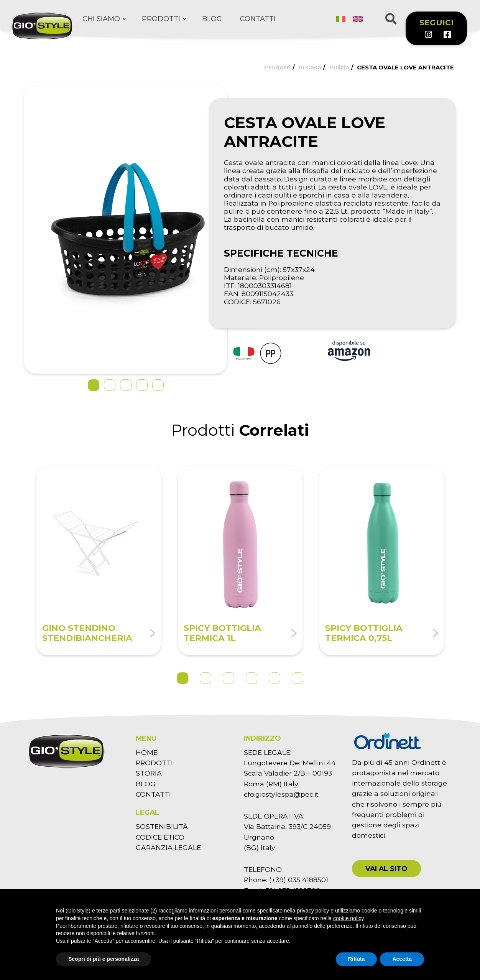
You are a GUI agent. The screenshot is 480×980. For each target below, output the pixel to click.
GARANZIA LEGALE (168, 847)
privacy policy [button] (313, 911)
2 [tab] (205, 678)
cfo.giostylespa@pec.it (281, 794)
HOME (147, 752)
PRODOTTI (154, 763)
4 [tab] (252, 678)
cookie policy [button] (348, 918)
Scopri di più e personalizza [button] (104, 959)
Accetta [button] (402, 959)
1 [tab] (182, 678)
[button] (386, 869)
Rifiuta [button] (357, 959)
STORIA (149, 773)
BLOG (146, 784)
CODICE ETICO (160, 837)
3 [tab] (228, 678)
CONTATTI (153, 794)
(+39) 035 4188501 (299, 880)
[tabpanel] (99, 561)
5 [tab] (275, 678)
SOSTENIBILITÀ (162, 826)
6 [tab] (298, 678)
